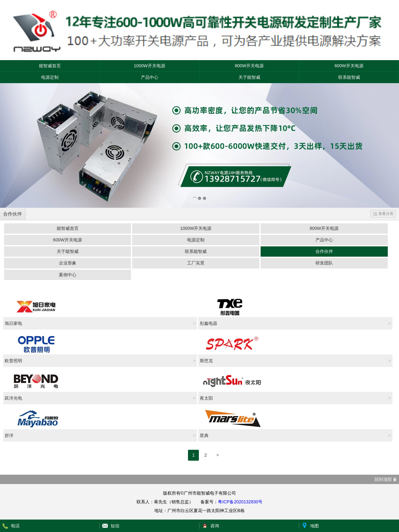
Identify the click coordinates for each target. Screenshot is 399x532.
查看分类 (383, 214)
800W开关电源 (249, 66)
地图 (315, 526)
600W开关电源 (349, 66)
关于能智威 (249, 77)
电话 (15, 526)
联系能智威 (349, 77)
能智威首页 (50, 66)
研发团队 (324, 263)
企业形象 (68, 263)
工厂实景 (196, 263)
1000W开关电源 (149, 66)
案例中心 (68, 275)
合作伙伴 (12, 214)
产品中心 (150, 77)
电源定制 (50, 77)
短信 (115, 526)
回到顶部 (383, 479)
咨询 (215, 526)
